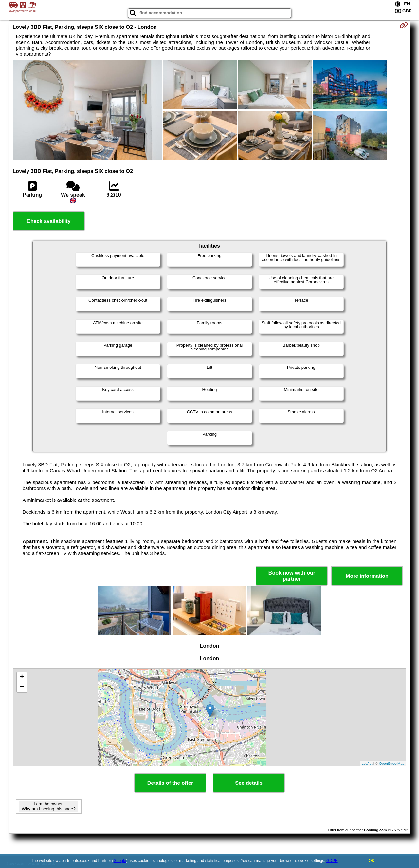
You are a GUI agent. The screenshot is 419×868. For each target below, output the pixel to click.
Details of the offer (170, 783)
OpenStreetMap (392, 764)
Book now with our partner (292, 576)
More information (367, 576)
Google (120, 861)
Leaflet (367, 764)
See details (249, 783)
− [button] (22, 687)
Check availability (48, 221)
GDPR (332, 861)
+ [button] (22, 677)
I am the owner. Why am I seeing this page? (48, 806)
